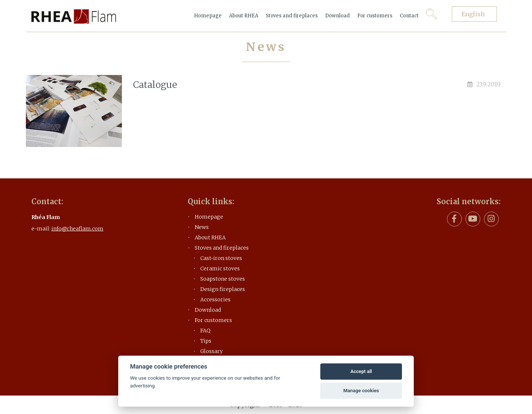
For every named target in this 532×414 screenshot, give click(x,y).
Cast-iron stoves (221, 258)
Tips (206, 341)
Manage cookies (361, 391)
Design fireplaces (223, 289)
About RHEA (244, 16)
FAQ (205, 331)
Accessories (215, 300)
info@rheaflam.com (77, 229)
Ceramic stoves (220, 268)
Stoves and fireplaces (292, 16)
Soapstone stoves (223, 279)
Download (337, 16)
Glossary (212, 351)
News (202, 227)
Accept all (361, 371)
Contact (409, 16)
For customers (375, 16)
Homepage (208, 16)
